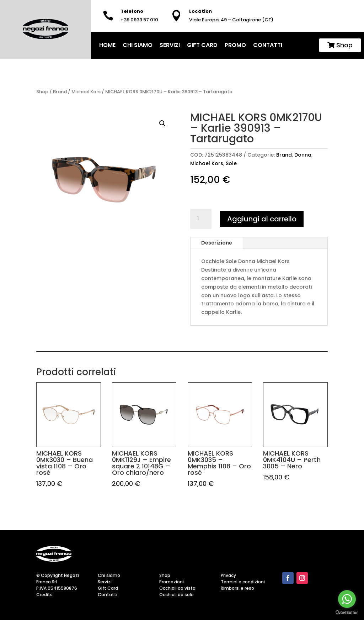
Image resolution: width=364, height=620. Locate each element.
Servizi (170, 45)
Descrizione (217, 243)
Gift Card (202, 45)
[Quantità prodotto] (201, 219)
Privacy (228, 575)
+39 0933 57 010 (139, 20)
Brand (60, 92)
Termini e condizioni (243, 582)
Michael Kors (86, 92)
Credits (44, 595)
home (107, 45)
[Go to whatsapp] (347, 599)
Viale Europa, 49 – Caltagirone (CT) (231, 20)
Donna (303, 155)
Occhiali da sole (176, 595)
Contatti (268, 45)
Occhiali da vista (177, 588)
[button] (162, 124)
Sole (231, 163)
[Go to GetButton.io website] (347, 613)
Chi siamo (138, 45)
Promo (235, 45)
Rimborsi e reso (237, 588)
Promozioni (172, 582)
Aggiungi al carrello (262, 219)
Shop (340, 45)
